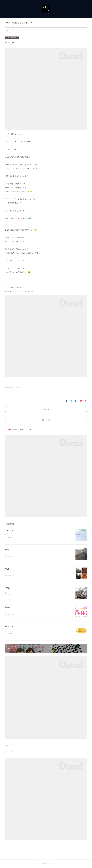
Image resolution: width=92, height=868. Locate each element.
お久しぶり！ (10, 627)
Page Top (46, 855)
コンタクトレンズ (11, 530)
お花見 (7, 589)
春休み (7, 608)
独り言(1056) (8, 387)
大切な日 (8, 569)
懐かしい (8, 550)
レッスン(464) (16, 387)
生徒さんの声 (46, 420)
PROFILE (46, 409)
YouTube (8, 429)
